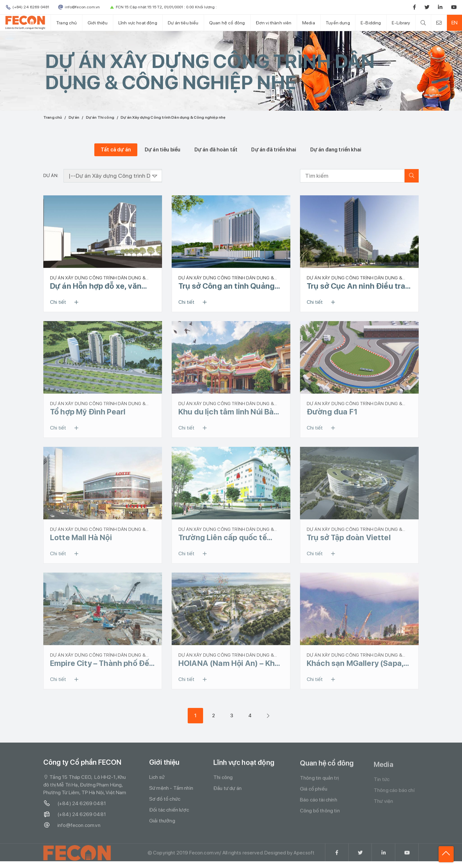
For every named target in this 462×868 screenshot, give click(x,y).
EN (453, 23)
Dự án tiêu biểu (181, 23)
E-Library (396, 23)
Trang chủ (66, 23)
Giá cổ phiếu (314, 793)
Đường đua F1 (332, 412)
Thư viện (383, 807)
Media (305, 23)
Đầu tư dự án (227, 792)
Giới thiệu (97, 23)
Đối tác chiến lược (169, 813)
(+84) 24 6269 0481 (75, 806)
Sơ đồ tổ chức (165, 802)
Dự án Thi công (100, 117)
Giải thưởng (162, 824)
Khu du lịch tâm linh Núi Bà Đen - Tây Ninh (226, 413)
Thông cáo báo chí (394, 796)
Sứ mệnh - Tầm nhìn (171, 791)
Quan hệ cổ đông (225, 23)
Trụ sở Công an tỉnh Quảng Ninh (227, 286)
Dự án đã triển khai (274, 150)
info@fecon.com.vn (72, 828)
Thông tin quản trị (319, 783)
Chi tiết (66, 302)
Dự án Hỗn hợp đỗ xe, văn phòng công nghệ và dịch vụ (101, 286)
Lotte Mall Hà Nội (81, 539)
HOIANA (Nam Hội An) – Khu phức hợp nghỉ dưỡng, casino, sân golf (229, 666)
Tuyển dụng (334, 23)
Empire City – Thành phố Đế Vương (100, 666)
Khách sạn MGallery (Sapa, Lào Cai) (355, 666)
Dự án (74, 117)
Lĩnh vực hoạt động (137, 23)
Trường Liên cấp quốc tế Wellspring (223, 539)
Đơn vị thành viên (271, 23)
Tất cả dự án (116, 150)
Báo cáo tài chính (319, 804)
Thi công (223, 781)
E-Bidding (367, 23)
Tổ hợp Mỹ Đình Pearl (88, 412)
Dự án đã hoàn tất (216, 150)
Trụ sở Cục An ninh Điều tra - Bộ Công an (359, 286)
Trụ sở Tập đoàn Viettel (349, 539)
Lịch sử (157, 780)
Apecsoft (304, 860)
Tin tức (382, 785)
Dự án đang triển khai (336, 150)
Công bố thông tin (320, 815)
